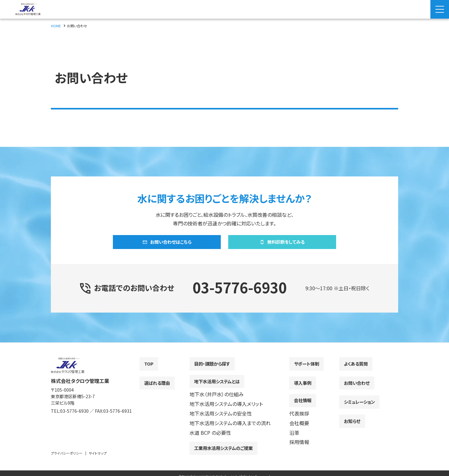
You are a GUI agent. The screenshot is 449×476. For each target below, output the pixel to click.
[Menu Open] (440, 9)
